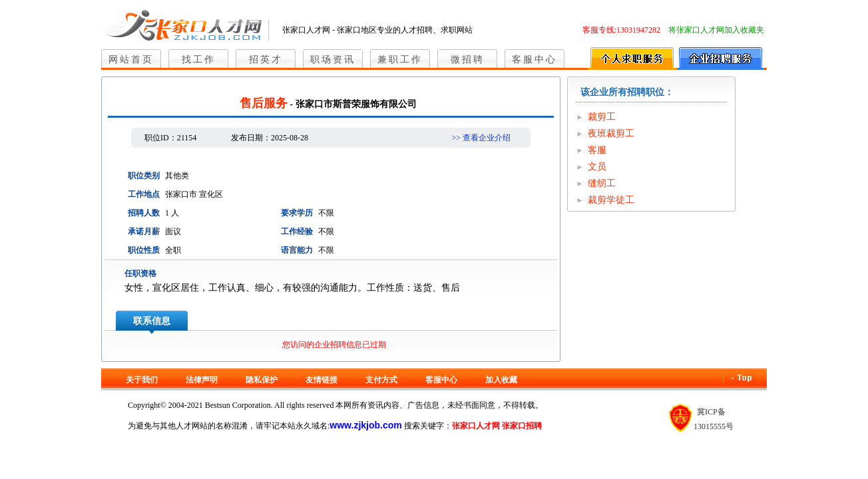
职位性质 (144, 250)
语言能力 (297, 250)
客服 (597, 150)
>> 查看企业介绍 (481, 138)
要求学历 (297, 213)
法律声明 (202, 380)
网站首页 (131, 60)
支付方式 (381, 380)
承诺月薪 (144, 232)
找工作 (199, 60)
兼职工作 (400, 60)
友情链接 (322, 380)
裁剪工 (602, 117)
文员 (597, 167)
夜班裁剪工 (611, 133)
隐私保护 (262, 380)
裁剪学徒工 (611, 200)
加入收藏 (501, 380)
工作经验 (297, 232)
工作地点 (144, 194)
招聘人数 (144, 213)
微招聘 (468, 60)
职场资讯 (333, 60)
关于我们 (142, 380)
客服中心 (535, 60)
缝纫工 (602, 183)
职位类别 (144, 176)
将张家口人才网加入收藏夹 (716, 30)
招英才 (266, 60)
